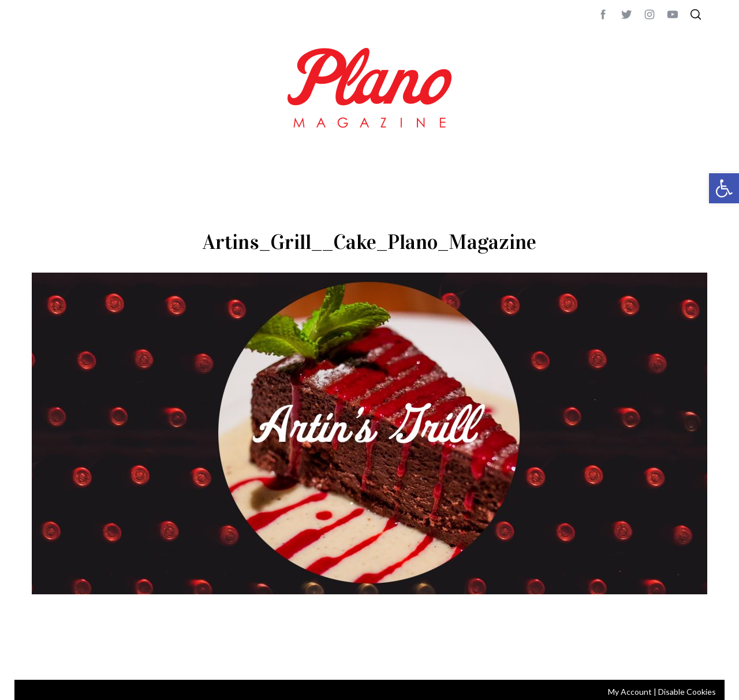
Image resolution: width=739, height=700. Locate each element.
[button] (724, 188)
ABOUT (44, 656)
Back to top (676, 656)
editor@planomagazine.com (378, 656)
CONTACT (78, 656)
